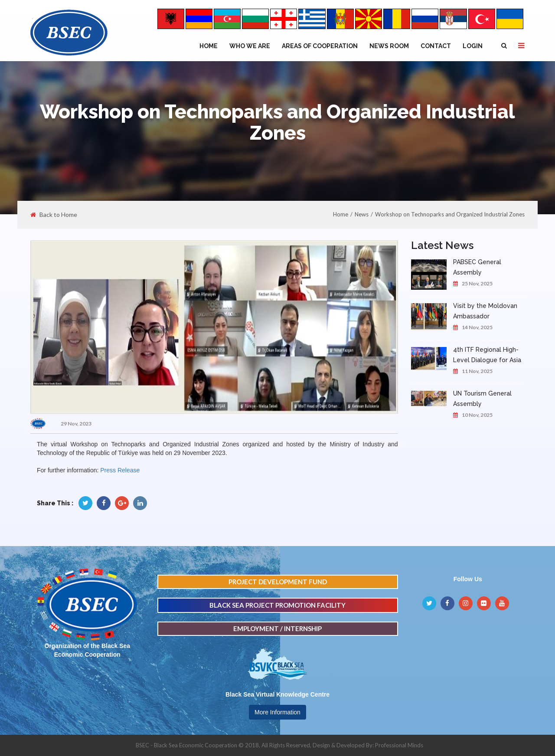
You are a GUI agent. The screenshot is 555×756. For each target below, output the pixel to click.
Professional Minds (399, 745)
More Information (277, 712)
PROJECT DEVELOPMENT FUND (278, 582)
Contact (436, 46)
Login (473, 46)
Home (209, 46)
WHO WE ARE (250, 46)
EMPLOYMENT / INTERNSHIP (277, 628)
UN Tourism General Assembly (482, 399)
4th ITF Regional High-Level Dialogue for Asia (487, 355)
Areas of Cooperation (320, 46)
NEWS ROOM (389, 46)
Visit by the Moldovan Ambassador (485, 311)
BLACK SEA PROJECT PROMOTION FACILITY (277, 605)
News (362, 214)
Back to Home (54, 215)
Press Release (120, 470)
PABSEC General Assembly (477, 267)
